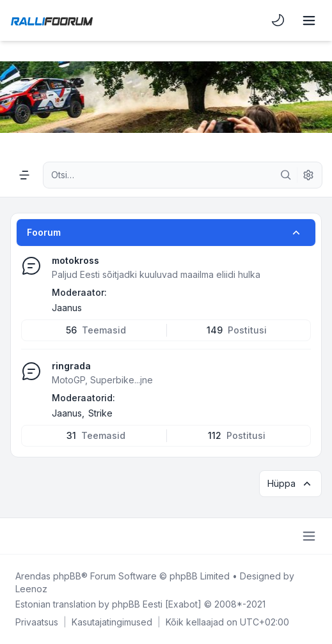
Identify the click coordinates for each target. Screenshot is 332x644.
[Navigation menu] (24, 175)
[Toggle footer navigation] (309, 536)
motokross (75, 260)
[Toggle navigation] (309, 20)
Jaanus (67, 308)
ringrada (71, 366)
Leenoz (31, 589)
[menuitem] (278, 20)
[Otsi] (286, 175)
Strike (100, 413)
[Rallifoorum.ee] (52, 20)
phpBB (67, 576)
